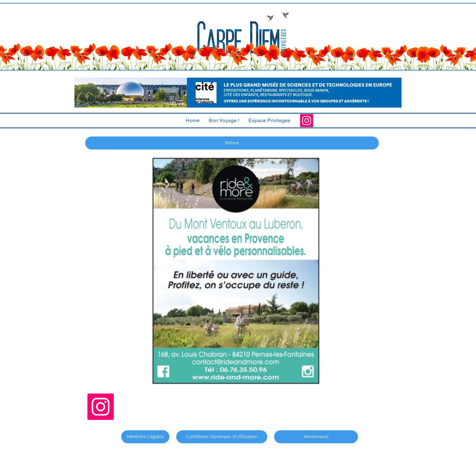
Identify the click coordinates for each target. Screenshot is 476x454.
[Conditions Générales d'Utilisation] (222, 437)
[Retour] (232, 143)
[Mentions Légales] (145, 437)
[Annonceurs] (316, 437)
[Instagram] (307, 121)
